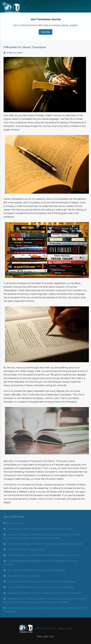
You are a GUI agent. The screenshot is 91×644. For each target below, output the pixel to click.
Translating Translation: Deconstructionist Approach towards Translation (44, 593)
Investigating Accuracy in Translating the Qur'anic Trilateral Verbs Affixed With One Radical (45, 610)
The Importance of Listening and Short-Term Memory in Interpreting (42, 582)
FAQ (38, 629)
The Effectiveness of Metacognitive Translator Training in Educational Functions (41, 563)
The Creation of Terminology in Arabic (26, 550)
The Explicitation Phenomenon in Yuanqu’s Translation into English (41, 587)
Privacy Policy (49, 629)
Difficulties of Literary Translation (25, 47)
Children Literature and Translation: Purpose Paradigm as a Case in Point (44, 555)
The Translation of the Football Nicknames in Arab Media (36, 570)
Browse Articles (15, 523)
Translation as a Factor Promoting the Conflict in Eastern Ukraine (40, 529)
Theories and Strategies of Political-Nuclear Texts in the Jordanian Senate (45, 544)
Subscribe (45, 32)
